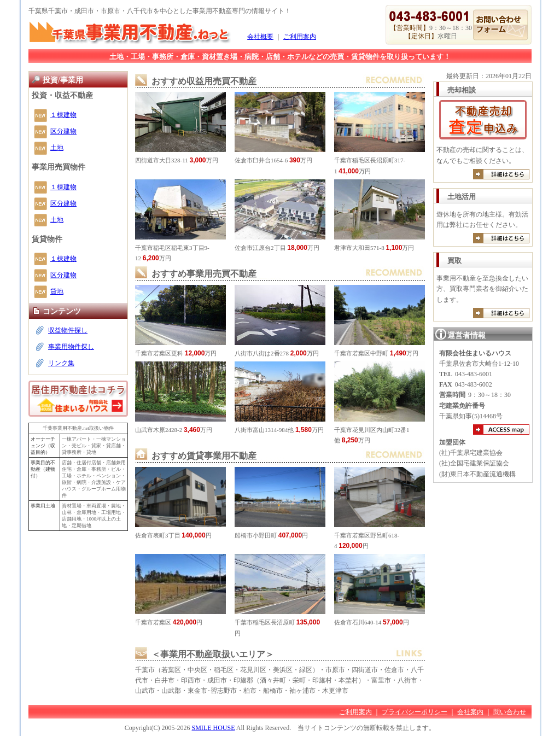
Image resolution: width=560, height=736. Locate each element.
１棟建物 (63, 115)
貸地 (57, 291)
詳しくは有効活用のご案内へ (501, 238)
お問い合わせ (501, 25)
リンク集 (61, 363)
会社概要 (260, 37)
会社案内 (470, 712)
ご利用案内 (300, 37)
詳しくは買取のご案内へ (501, 313)
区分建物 (63, 131)
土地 (57, 148)
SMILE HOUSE (213, 728)
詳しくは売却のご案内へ (501, 174)
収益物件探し (68, 330)
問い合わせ (510, 712)
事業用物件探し (71, 347)
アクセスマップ (501, 430)
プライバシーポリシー (415, 712)
